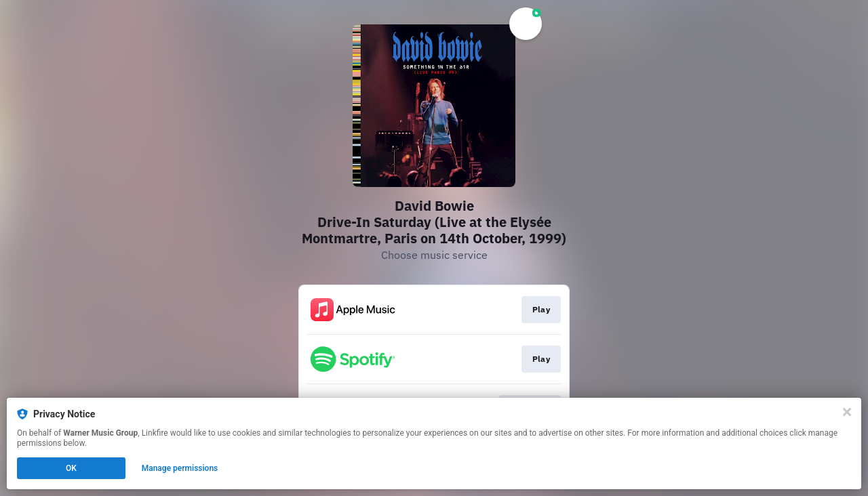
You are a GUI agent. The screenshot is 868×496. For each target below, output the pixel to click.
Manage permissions (180, 468)
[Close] (847, 412)
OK (71, 468)
